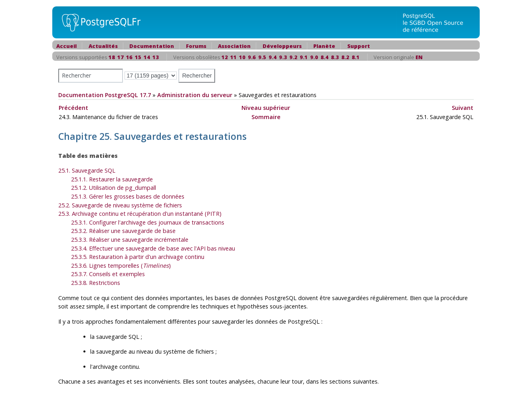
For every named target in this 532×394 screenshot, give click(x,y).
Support (359, 46)
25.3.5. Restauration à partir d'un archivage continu (138, 257)
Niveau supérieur (266, 108)
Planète (324, 46)
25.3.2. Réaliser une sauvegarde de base (123, 231)
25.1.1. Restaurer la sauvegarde (112, 179)
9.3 (283, 57)
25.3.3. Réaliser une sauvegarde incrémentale (130, 240)
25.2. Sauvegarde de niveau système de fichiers (120, 205)
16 (129, 57)
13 (156, 57)
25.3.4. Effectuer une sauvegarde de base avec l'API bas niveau (153, 248)
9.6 (252, 57)
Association (234, 46)
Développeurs (282, 46)
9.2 (293, 57)
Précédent (73, 108)
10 (242, 57)
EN (419, 57)
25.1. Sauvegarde (87, 170)
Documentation (152, 46)
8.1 (356, 57)
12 (225, 57)
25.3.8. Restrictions (96, 283)
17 (121, 57)
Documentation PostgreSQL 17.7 (105, 95)
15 (138, 57)
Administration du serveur (195, 95)
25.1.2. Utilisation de (114, 188)
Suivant (463, 108)
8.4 (324, 57)
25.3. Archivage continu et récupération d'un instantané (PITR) (140, 214)
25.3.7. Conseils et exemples (108, 274)
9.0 (314, 57)
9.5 (262, 57)
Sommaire (266, 117)
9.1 (304, 57)
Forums (196, 46)
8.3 (335, 57)
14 (147, 57)
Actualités (103, 46)
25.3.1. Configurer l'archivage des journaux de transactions (148, 222)
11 (233, 57)
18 (112, 57)
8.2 (345, 57)
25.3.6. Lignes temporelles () (121, 266)
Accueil (66, 46)
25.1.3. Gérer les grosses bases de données (128, 196)
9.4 (273, 57)
